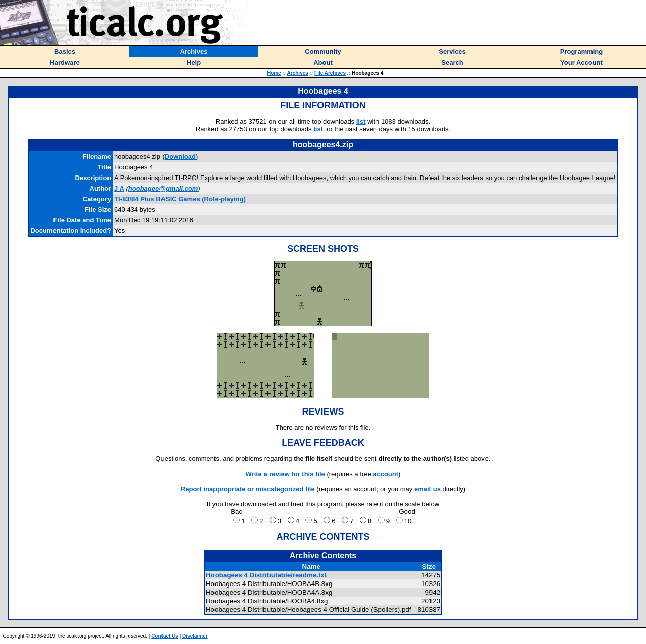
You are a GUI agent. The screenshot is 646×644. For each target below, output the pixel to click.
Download (180, 157)
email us (427, 489)
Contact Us (165, 636)
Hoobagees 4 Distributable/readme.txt (266, 575)
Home (274, 73)
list (361, 121)
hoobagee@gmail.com (163, 188)
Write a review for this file (285, 474)
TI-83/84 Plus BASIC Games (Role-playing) (180, 199)
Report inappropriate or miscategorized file (248, 489)
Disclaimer (195, 636)
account (386, 474)
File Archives (330, 73)
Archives (298, 73)
